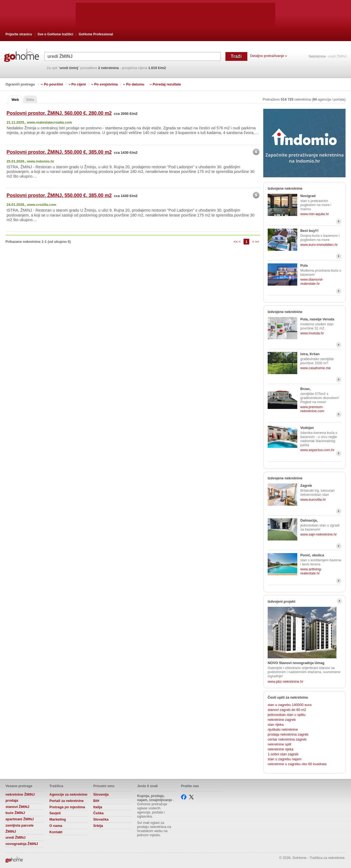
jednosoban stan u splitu (287, 715)
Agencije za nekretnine (68, 794)
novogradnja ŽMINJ (22, 844)
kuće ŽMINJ (15, 813)
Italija (98, 807)
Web (15, 100)
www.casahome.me (315, 368)
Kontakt (56, 832)
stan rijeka (276, 725)
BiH (96, 801)
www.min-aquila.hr (315, 214)
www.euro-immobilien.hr (319, 245)
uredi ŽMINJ (15, 837)
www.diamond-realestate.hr (312, 281)
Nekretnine (317, 57)
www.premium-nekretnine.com (312, 409)
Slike (30, 100)
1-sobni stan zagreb (283, 754)
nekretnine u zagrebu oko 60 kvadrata (297, 764)
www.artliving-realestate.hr (311, 571)
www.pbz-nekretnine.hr (285, 681)
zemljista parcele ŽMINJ (19, 828)
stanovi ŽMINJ (17, 807)
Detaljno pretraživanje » (268, 56)
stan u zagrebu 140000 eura (290, 705)
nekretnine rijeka (281, 749)
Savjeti (55, 813)
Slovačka (101, 819)
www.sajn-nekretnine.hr (319, 534)
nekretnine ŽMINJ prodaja (20, 797)
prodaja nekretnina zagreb (288, 734)
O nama (56, 826)
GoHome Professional (96, 34)
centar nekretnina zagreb (287, 739)
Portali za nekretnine (66, 801)
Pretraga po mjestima (67, 807)
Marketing (58, 819)
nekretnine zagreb (282, 720)
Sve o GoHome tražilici (55, 34)
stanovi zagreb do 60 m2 (287, 710)
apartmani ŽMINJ (20, 819)
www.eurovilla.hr (313, 500)
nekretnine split (279, 744)
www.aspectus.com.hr (317, 450)
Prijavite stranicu (19, 34)
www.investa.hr (312, 333)
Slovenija (101, 794)
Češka (98, 813)
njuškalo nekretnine (283, 729)
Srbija (98, 826)
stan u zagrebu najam (285, 759)
